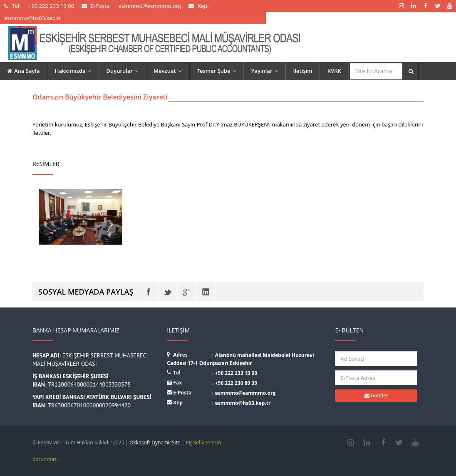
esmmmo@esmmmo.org (245, 393)
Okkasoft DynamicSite (155, 443)
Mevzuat (170, 71)
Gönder (376, 395)
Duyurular (124, 71)
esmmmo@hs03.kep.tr (243, 403)
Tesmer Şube (218, 71)
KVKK (334, 71)
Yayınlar (267, 71)
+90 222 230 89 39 (236, 383)
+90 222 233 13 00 (236, 373)
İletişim (303, 71)
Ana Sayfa (24, 71)
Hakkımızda (75, 71)
